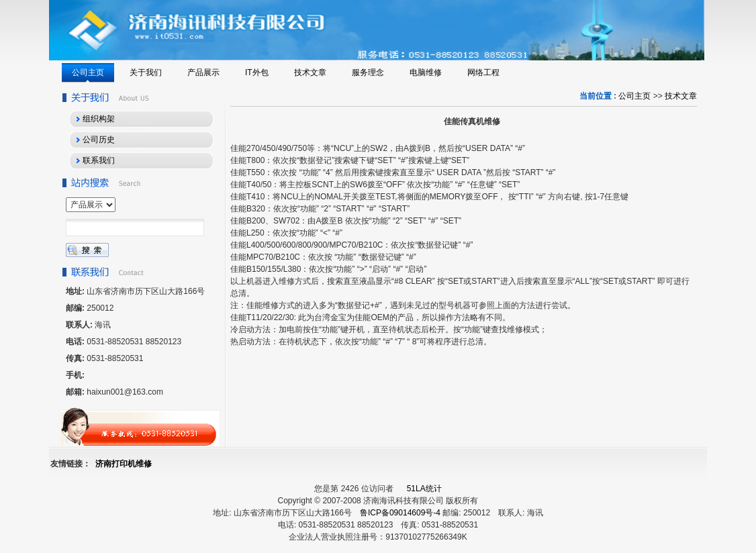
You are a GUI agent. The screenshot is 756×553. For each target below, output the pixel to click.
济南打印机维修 (124, 464)
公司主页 (634, 96)
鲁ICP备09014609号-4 (400, 513)
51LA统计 (424, 489)
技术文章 (681, 96)
